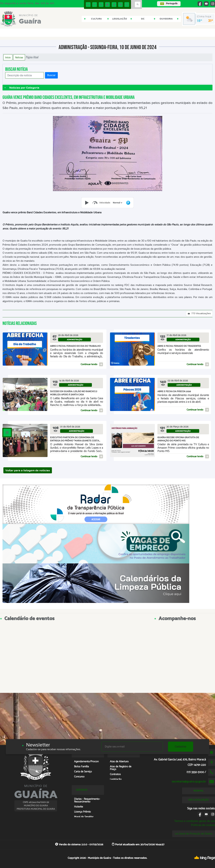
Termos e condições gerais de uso (195, 821)
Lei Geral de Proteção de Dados (194, 834)
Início (8, 57)
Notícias (19, 57)
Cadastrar (181, 747)
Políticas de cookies (203, 825)
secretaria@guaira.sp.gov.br (189, 782)
